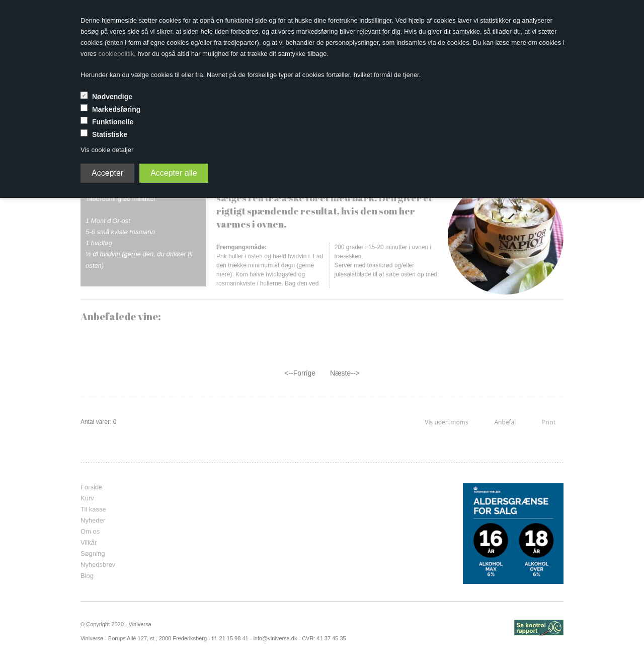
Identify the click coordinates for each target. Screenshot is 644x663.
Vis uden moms (446, 422)
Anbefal (505, 422)
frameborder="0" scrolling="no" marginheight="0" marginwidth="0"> (314, 534)
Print (549, 422)
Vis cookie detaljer (107, 150)
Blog (87, 576)
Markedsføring (116, 109)
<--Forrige (300, 373)
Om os (90, 531)
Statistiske (110, 134)
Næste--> (345, 373)
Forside (91, 487)
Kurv (87, 498)
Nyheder (93, 520)
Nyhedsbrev (98, 565)
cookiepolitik (116, 54)
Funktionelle (113, 122)
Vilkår (89, 542)
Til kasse (93, 509)
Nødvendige (112, 97)
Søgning (93, 554)
